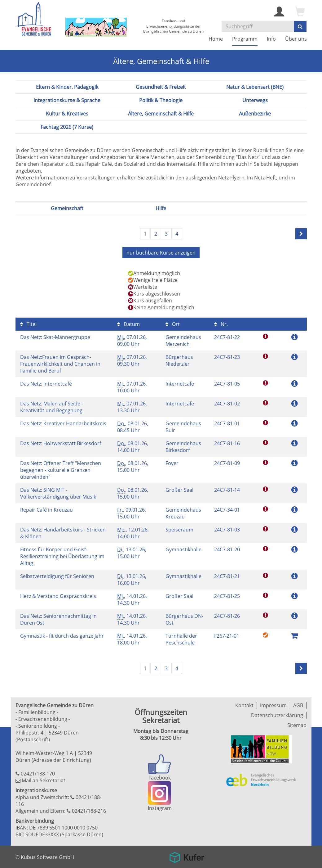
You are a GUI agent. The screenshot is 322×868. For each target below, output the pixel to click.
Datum (128, 324)
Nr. (221, 324)
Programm (245, 39)
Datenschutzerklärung (277, 715)
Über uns (296, 39)
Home (216, 39)
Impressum (273, 705)
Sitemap (297, 725)
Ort (173, 324)
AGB (298, 705)
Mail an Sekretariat (44, 780)
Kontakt (244, 705)
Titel (28, 324)
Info (271, 39)
